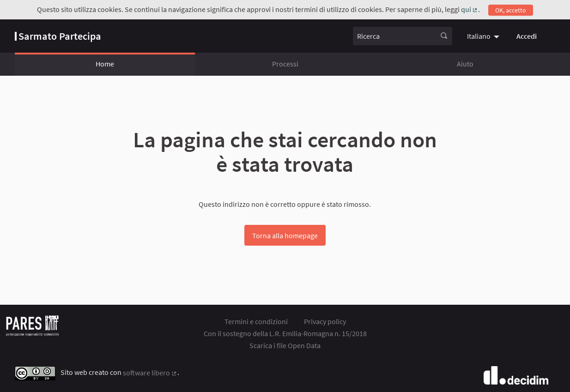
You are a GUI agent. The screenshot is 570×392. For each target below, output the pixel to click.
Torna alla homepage (285, 235)
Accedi (527, 36)
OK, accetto (511, 10)
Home (105, 64)
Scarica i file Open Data (285, 345)
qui (470, 9)
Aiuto (465, 64)
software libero (150, 373)
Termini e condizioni (256, 321)
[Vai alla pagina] (58, 36)
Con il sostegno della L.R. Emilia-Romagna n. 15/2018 (285, 333)
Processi (285, 64)
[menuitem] (484, 36)
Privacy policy (325, 321)
